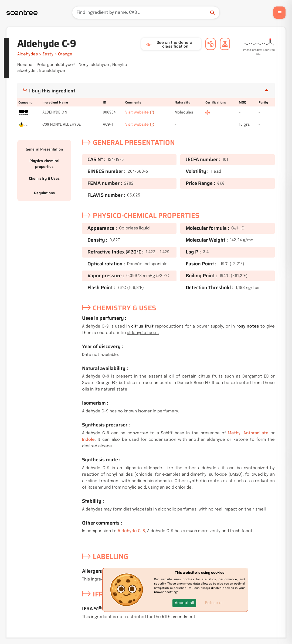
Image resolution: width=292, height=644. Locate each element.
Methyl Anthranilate (248, 433)
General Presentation (44, 149)
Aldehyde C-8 (131, 531)
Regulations (44, 193)
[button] (184, 603)
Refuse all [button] (214, 603)
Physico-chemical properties (44, 164)
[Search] (146, 13)
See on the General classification (169, 45)
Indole (88, 440)
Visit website (140, 112)
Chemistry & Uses (44, 178)
